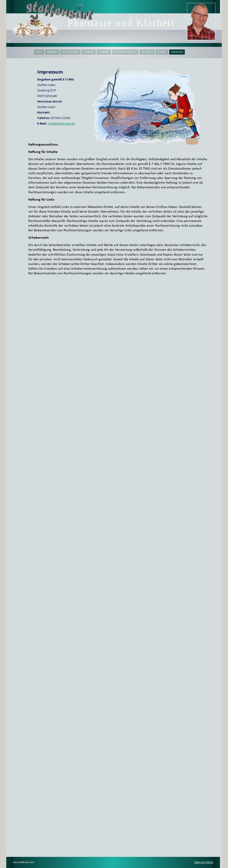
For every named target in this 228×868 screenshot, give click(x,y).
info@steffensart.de (61, 123)
